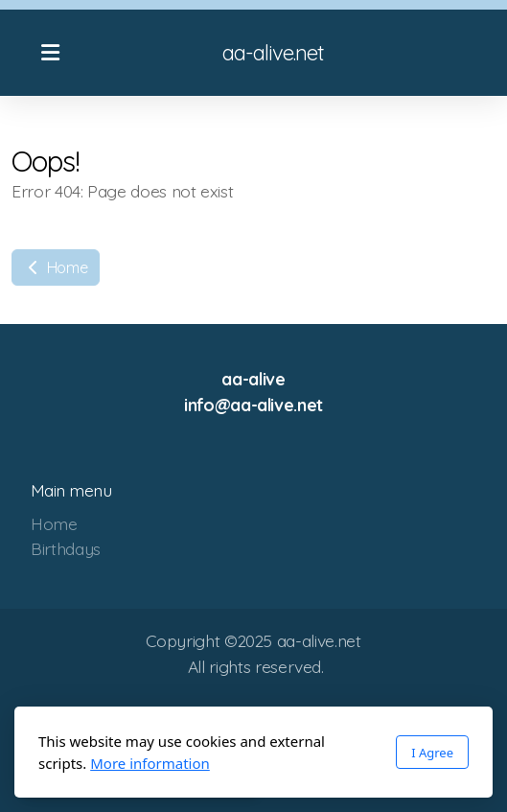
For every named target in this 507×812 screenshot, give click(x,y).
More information (150, 763)
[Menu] (50, 53)
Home (56, 267)
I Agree (432, 753)
